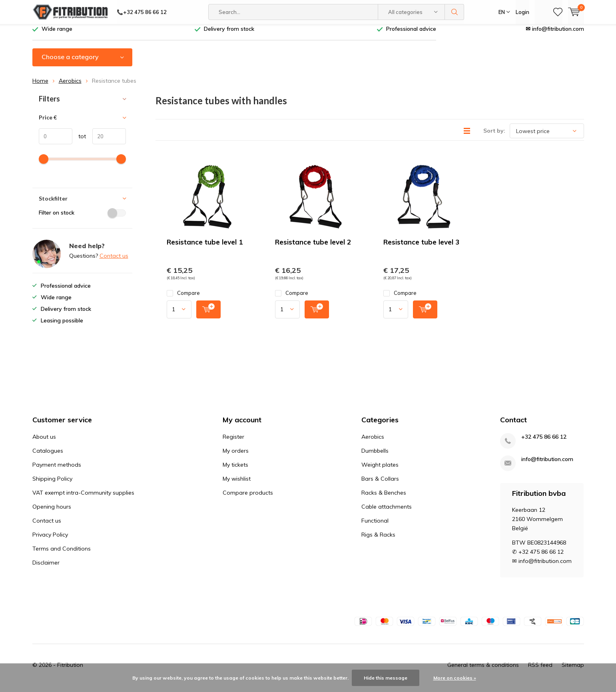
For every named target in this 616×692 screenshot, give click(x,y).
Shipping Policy (52, 485)
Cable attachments (387, 513)
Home (40, 87)
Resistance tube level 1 (205, 248)
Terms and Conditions (62, 555)
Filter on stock (82, 219)
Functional (375, 527)
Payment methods (57, 471)
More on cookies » (455, 678)
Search (455, 12)
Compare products (248, 499)
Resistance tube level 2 (313, 248)
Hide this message (386, 678)
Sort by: (494, 137)
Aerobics (70, 87)
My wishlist (237, 485)
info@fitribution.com (547, 465)
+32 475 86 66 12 (544, 443)
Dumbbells (375, 457)
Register (233, 443)
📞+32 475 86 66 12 (142, 12)
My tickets (235, 471)
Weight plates (380, 471)
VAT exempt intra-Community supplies (83, 499)
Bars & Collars (380, 485)
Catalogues (48, 457)
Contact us (114, 262)
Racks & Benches (384, 499)
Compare (183, 299)
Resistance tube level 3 (421, 248)
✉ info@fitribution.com (555, 35)
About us (44, 443)
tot (79, 142)
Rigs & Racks (378, 541)
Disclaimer (46, 569)
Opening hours (52, 513)
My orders (236, 457)
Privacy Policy (50, 541)
